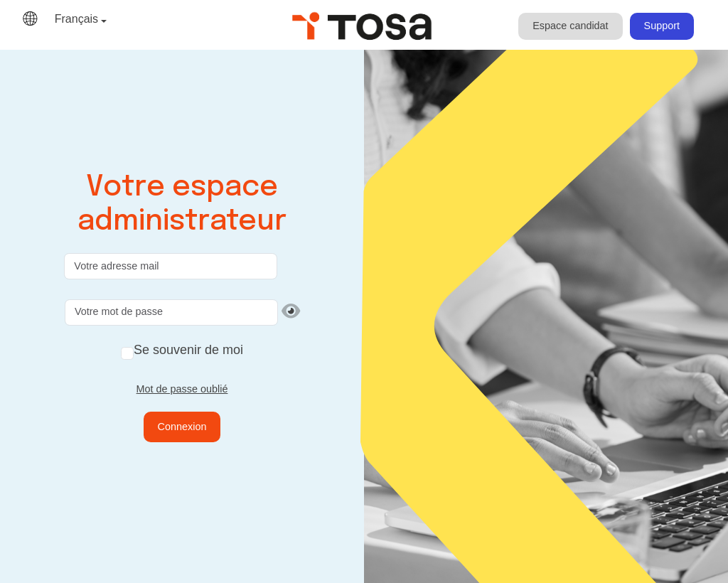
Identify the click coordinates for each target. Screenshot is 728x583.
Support (662, 26)
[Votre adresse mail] (171, 266)
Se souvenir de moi (188, 350)
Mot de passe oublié (182, 389)
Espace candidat (570, 26)
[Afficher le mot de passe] (291, 312)
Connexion (182, 427)
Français (76, 19)
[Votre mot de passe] (171, 312)
